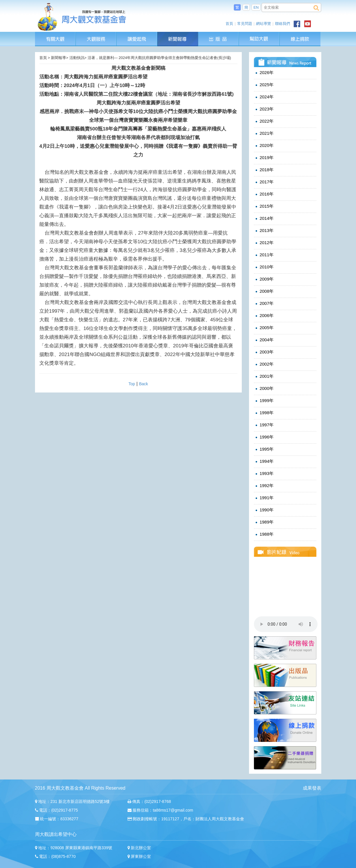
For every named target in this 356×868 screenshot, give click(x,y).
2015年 (264, 206)
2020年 (264, 145)
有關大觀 (55, 35)
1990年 (264, 510)
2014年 (264, 218)
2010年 (264, 267)
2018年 (264, 170)
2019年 (264, 158)
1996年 (264, 437)
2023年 (264, 109)
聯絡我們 (283, 24)
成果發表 (312, 788)
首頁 (229, 24)
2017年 (264, 182)
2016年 (264, 194)
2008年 (264, 291)
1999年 (264, 401)
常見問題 (245, 24)
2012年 (264, 243)
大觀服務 (96, 35)
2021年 (264, 133)
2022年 (264, 121)
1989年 (264, 522)
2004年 (264, 340)
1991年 (264, 498)
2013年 (264, 231)
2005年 (264, 328)
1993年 (264, 473)
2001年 (264, 376)
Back (144, 384)
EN (256, 7)
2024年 (264, 97)
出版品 (219, 35)
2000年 (264, 388)
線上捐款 (300, 39)
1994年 (264, 461)
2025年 (264, 85)
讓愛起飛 (137, 35)
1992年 (264, 486)
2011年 (264, 255)
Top (132, 384)
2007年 (264, 303)
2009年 (264, 279)
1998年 (264, 413)
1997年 (264, 425)
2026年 (264, 73)
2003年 (264, 352)
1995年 (264, 449)
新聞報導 (178, 35)
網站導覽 (263, 24)
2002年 (264, 364)
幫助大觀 (259, 35)
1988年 (264, 534)
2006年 (264, 316)
